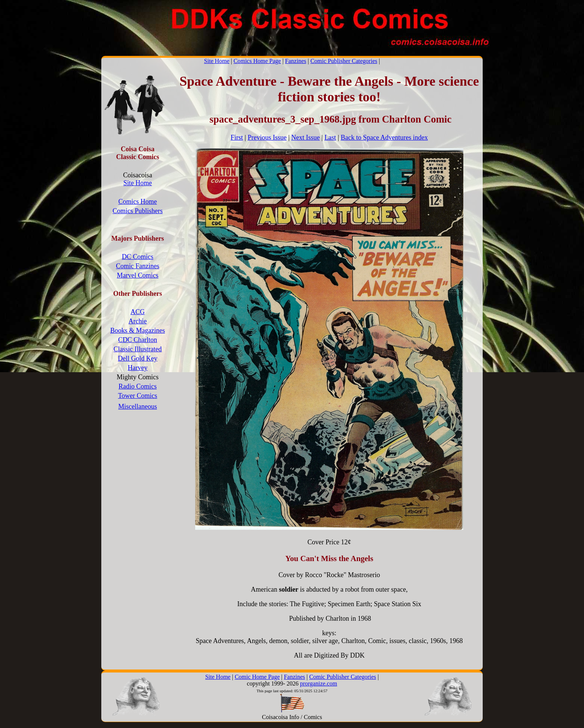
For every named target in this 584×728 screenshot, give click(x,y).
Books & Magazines (138, 330)
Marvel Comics (138, 275)
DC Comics (138, 257)
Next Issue (305, 137)
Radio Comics (138, 386)
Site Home (217, 61)
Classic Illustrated (138, 349)
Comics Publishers (138, 211)
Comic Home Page (257, 677)
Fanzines (296, 61)
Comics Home (138, 202)
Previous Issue (267, 137)
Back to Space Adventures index (384, 137)
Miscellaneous (138, 406)
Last (330, 137)
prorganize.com (318, 683)
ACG (137, 312)
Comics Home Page (257, 61)
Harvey (138, 368)
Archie (138, 321)
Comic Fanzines (137, 266)
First (237, 137)
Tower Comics (138, 396)
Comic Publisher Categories (344, 61)
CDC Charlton (138, 340)
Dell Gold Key (138, 358)
